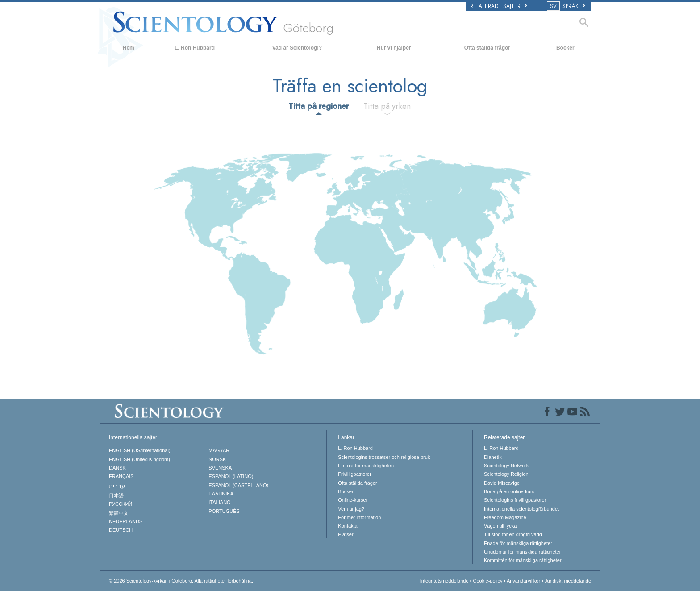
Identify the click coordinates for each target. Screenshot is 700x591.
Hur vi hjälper (394, 48)
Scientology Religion (506, 474)
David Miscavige (502, 483)
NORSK (217, 459)
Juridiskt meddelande (568, 581)
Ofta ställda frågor (487, 48)
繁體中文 (119, 513)
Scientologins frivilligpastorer (515, 500)
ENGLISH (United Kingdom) (140, 459)
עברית (117, 486)
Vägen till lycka (500, 526)
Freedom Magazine (505, 517)
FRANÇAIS (121, 476)
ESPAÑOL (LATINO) (231, 476)
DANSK (117, 468)
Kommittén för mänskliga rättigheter (523, 560)
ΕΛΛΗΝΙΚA (221, 494)
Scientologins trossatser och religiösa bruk (384, 457)
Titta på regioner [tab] (319, 106)
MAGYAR (219, 450)
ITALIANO (219, 502)
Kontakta (348, 526)
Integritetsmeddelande (444, 581)
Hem (129, 48)
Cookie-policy (487, 581)
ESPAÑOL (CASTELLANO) (238, 485)
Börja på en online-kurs (509, 491)
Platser (346, 534)
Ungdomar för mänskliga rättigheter (522, 552)
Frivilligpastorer (355, 474)
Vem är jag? (351, 509)
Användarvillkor (523, 581)
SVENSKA (220, 468)
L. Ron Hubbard (195, 48)
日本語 (116, 495)
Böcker (565, 48)
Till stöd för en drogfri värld (513, 534)
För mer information (359, 517)
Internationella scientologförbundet (521, 509)
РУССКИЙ (121, 504)
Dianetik (493, 457)
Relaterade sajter (499, 6)
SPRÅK (567, 6)
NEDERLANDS (126, 521)
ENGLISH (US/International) (140, 450)
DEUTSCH (121, 530)
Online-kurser (353, 500)
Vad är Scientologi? (297, 48)
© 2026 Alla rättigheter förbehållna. (181, 581)
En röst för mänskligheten (366, 466)
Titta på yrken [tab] (387, 106)
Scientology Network (506, 466)
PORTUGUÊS (224, 511)
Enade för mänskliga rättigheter (518, 543)
